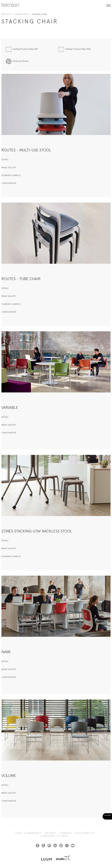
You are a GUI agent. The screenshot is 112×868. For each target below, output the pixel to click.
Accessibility (85, 833)
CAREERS (66, 833)
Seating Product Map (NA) (78, 49)
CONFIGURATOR (9, 183)
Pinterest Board (21, 61)
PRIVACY (51, 833)
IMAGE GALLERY (9, 167)
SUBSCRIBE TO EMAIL (55, 836)
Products (6, 14)
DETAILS (5, 160)
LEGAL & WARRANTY (28, 833)
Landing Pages (22, 14)
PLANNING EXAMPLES (11, 175)
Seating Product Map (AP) (25, 49)
